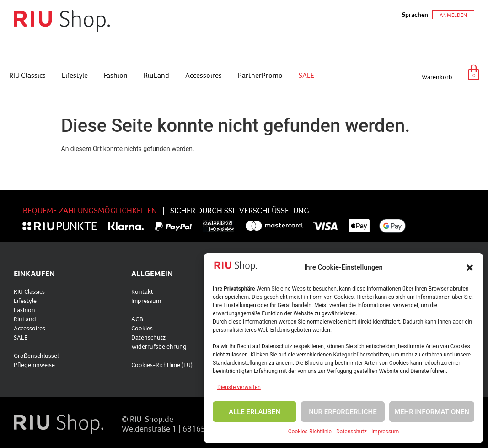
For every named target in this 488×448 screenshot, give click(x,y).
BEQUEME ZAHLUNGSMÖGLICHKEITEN (90, 210)
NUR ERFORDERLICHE (343, 412)
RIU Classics (27, 75)
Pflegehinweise (34, 365)
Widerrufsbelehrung (159, 346)
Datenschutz (351, 432)
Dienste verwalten (239, 387)
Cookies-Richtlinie (310, 432)
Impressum (385, 432)
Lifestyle (75, 75)
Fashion (116, 75)
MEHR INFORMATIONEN (432, 412)
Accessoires (204, 75)
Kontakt (142, 291)
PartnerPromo (260, 75)
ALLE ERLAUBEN (255, 412)
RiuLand (156, 75)
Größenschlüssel (36, 356)
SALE (306, 75)
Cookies (142, 328)
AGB (137, 319)
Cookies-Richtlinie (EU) (162, 365)
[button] (470, 268)
